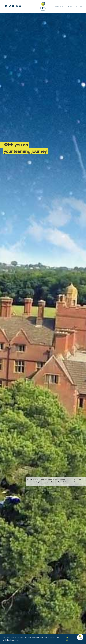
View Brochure (72, 6)
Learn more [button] (15, 640)
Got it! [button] (67, 639)
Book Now (59, 6)
